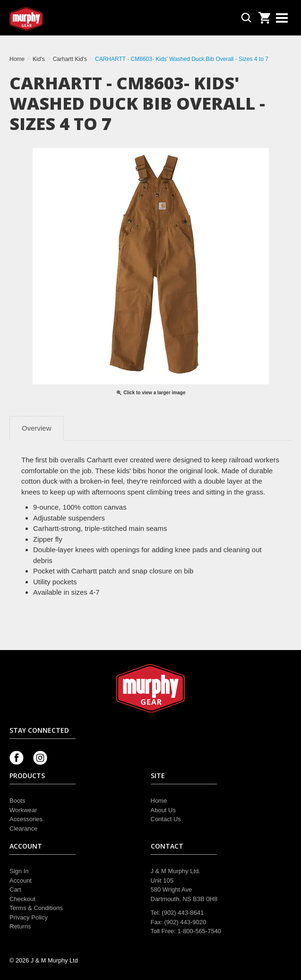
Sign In (19, 871)
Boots (17, 801)
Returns (20, 926)
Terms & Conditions (36, 908)
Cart (15, 889)
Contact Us (166, 819)
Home (159, 801)
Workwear (23, 810)
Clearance (23, 828)
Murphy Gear (50, 19)
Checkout (22, 899)
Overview (37, 428)
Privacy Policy (29, 917)
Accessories (26, 819)
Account (21, 880)
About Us (163, 810)
